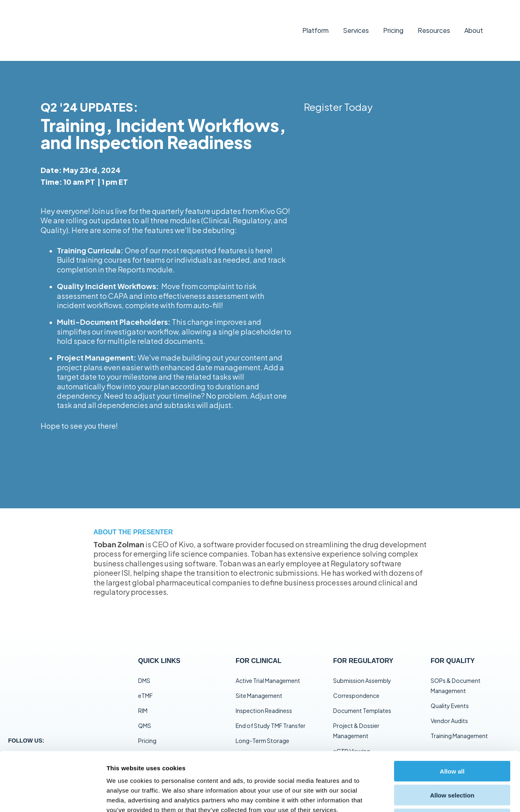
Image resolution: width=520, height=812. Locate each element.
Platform (315, 23)
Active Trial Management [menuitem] (268, 666)
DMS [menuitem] (144, 666)
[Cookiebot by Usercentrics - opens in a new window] (53, 796)
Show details (426, 796)
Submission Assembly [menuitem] (362, 666)
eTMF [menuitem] (145, 681)
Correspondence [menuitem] (356, 681)
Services (356, 23)
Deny (452, 760)
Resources (434, 23)
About (474, 23)
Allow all (452, 712)
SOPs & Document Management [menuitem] (456, 671)
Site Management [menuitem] (259, 681)
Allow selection (452, 736)
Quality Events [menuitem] (450, 691)
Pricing (393, 23)
